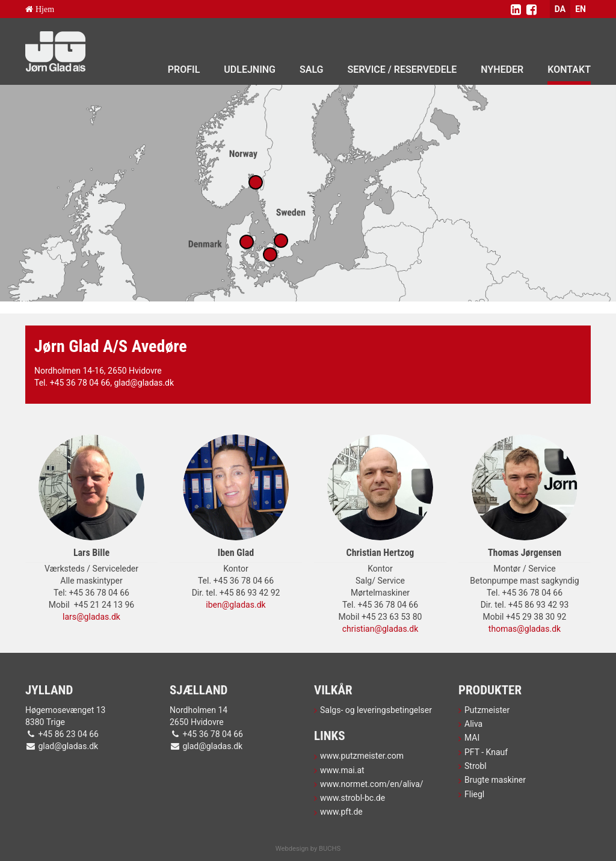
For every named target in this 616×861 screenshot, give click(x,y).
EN (581, 9)
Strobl (476, 766)
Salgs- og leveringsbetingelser (376, 710)
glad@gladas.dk (144, 383)
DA (560, 9)
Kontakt (569, 69)
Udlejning (250, 69)
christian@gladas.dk (380, 629)
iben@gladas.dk (236, 605)
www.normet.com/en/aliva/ (372, 784)
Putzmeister (487, 710)
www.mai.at (342, 770)
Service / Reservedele (402, 69)
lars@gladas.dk (91, 617)
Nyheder (502, 69)
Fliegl (474, 794)
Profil (184, 69)
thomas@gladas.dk (525, 629)
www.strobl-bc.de (353, 798)
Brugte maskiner (495, 780)
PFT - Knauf (486, 752)
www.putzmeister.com (362, 756)
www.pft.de (341, 812)
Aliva (473, 724)
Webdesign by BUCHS (308, 849)
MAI (472, 738)
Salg (312, 69)
